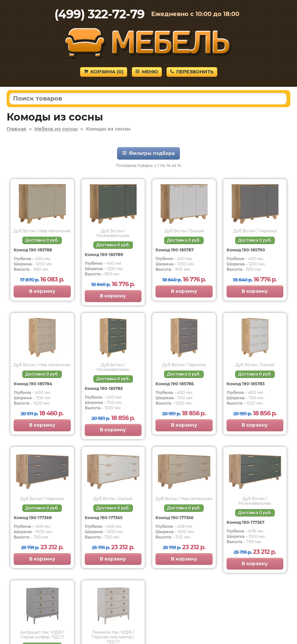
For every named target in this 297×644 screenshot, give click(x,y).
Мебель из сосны (56, 129)
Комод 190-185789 (104, 255)
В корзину (42, 291)
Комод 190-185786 (175, 384)
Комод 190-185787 (175, 250)
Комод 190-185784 (33, 384)
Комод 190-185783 (246, 384)
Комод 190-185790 (246, 250)
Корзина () (104, 72)
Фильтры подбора (148, 153)
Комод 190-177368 (33, 518)
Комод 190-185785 (104, 388)
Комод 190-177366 (175, 518)
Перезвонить (192, 72)
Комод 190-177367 (245, 522)
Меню (147, 72)
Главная (17, 129)
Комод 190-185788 (33, 250)
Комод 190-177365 (104, 518)
